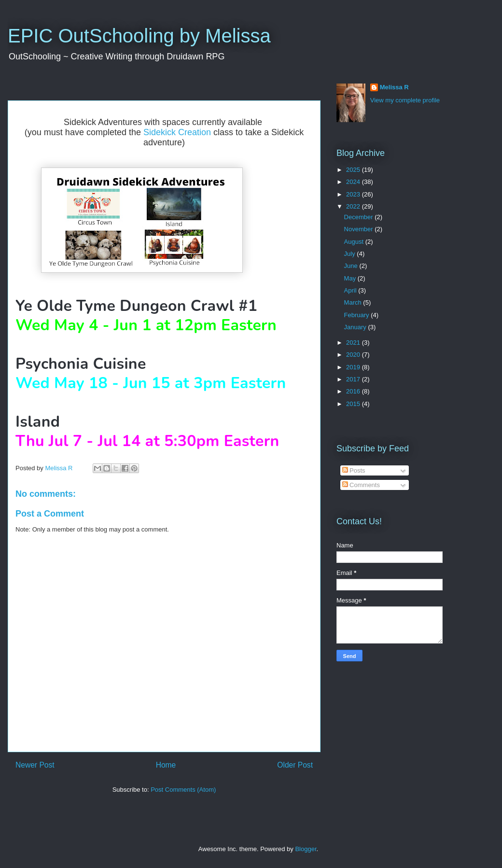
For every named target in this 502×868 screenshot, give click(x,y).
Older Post (295, 765)
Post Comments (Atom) (183, 790)
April (351, 290)
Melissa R (394, 87)
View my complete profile (405, 100)
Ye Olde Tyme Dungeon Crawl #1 (139, 306)
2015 (354, 404)
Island (38, 422)
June (352, 266)
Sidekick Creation (177, 132)
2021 (354, 343)
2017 (354, 379)
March (354, 302)
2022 (354, 206)
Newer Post (35, 765)
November (360, 229)
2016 (354, 391)
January (356, 327)
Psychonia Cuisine (81, 364)
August (355, 242)
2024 (354, 182)
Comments (361, 485)
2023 (354, 194)
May (351, 278)
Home (166, 765)
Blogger (306, 849)
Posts (354, 470)
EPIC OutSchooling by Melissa (139, 36)
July (351, 254)
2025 (354, 170)
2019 (354, 367)
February (358, 315)
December (360, 217)
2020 (354, 355)
